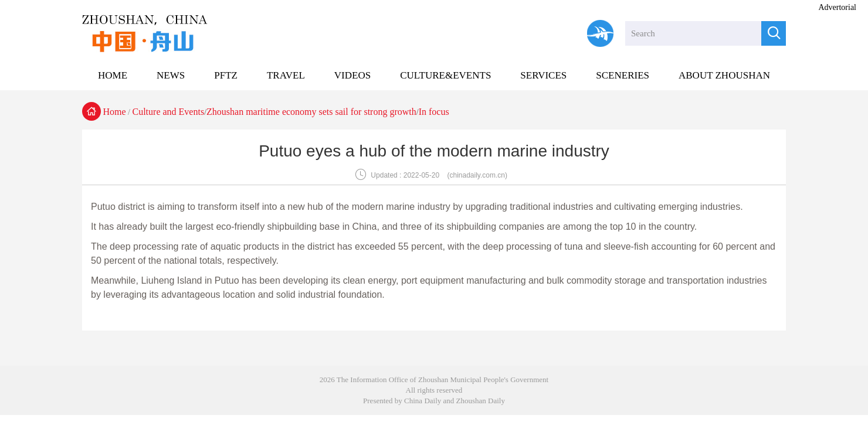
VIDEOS (352, 75)
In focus (434, 112)
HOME (113, 75)
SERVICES (543, 75)
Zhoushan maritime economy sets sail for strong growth (311, 112)
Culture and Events (169, 112)
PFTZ (226, 75)
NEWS (171, 75)
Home (115, 112)
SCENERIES (623, 75)
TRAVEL (286, 75)
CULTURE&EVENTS (445, 75)
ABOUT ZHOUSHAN (724, 75)
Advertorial (837, 7)
